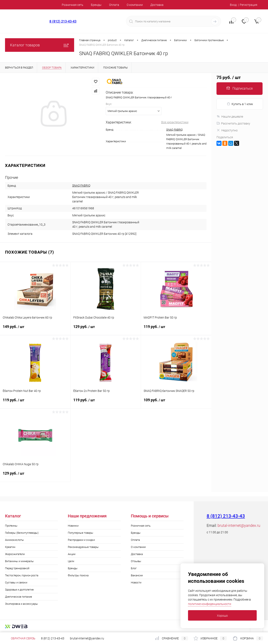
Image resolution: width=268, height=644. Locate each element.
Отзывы (136, 561)
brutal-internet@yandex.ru (239, 525)
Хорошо (222, 616)
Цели (71, 561)
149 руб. (35, 329)
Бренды (96, 5)
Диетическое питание (19, 597)
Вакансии (137, 575)
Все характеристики (175, 122)
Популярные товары (81, 533)
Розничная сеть (73, 5)
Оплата (114, 5)
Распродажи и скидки (81, 540)
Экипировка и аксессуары (21, 604)
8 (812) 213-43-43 (63, 21)
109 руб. (176, 403)
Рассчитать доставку (233, 123)
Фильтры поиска (78, 575)
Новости (136, 582)
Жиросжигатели (15, 554)
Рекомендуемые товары (83, 547)
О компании (135, 5)
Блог (134, 568)
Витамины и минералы (19, 561)
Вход (233, 5)
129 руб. (106, 329)
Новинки (73, 526)
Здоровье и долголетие (19, 590)
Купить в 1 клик (240, 104)
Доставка (157, 5)
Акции (72, 554)
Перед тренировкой (17, 568)
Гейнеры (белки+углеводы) (22, 533)
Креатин (10, 547)
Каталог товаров (40, 45)
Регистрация (249, 5)
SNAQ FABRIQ (175, 130)
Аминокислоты (14, 540)
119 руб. (176, 329)
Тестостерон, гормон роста (22, 575)
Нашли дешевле (230, 117)
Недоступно (227, 130)
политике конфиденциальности (210, 604)
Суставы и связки (16, 582)
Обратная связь (20, 638)
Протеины (11, 526)
